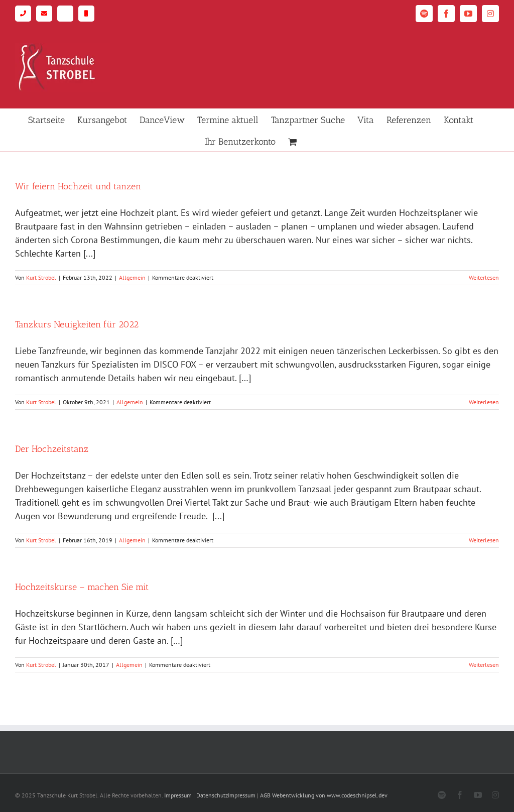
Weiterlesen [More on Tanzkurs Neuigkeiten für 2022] (484, 402)
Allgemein (132, 277)
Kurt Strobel (41, 277)
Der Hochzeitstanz (52, 449)
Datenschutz (212, 795)
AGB (265, 795)
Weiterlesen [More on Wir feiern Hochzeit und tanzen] (484, 277)
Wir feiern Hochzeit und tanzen (78, 186)
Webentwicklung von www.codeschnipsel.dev (330, 795)
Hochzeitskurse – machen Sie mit (82, 587)
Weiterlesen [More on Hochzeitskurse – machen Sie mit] (484, 665)
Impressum (178, 795)
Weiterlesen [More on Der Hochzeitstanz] (484, 540)
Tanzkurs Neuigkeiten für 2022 (77, 324)
